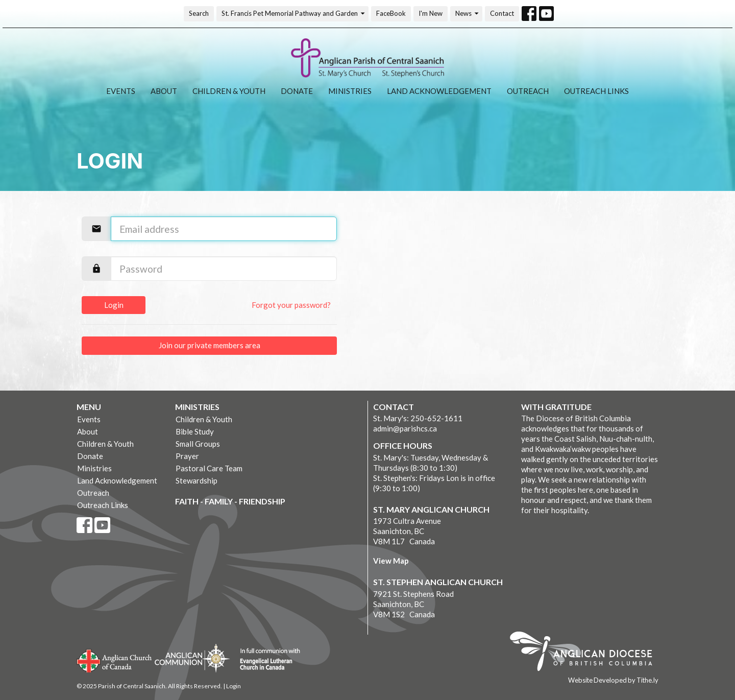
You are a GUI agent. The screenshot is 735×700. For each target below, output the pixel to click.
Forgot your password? (291, 305)
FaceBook (391, 13)
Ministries (350, 91)
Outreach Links (596, 91)
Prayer (187, 456)
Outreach (528, 91)
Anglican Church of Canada (115, 660)
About (164, 91)
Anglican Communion (192, 658)
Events (121, 91)
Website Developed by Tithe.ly (613, 680)
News (468, 14)
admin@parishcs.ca (405, 428)
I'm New (431, 13)
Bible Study (195, 431)
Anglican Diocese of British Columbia (586, 653)
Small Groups (198, 444)
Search (199, 13)
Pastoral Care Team (209, 468)
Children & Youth (229, 91)
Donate (297, 91)
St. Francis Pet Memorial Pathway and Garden (294, 14)
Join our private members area (210, 345)
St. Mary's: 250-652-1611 (418, 418)
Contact (502, 13)
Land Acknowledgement (439, 91)
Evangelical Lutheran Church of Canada (266, 660)
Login (114, 305)
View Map (391, 561)
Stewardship (197, 480)
